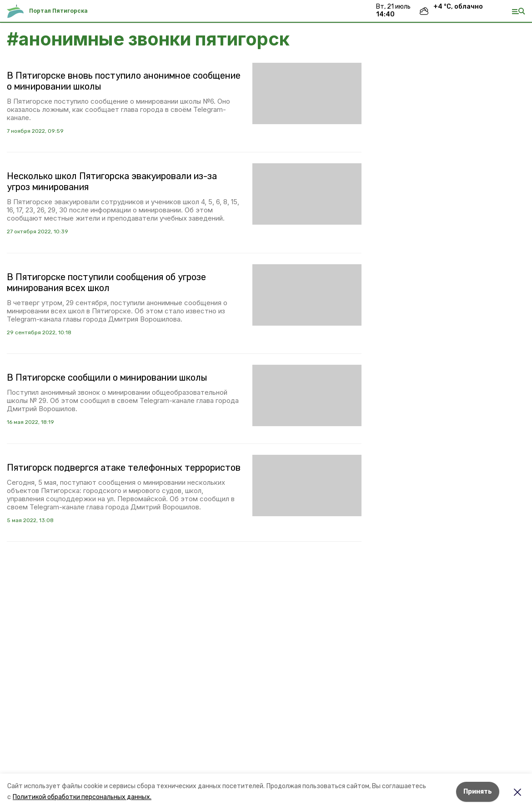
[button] (307, 93)
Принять (478, 792)
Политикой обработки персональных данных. (82, 797)
